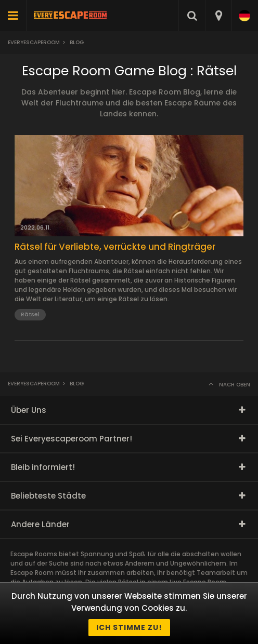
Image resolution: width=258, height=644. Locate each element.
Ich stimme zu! (129, 627)
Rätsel (30, 314)
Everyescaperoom (34, 42)
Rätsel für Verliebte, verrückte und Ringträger (115, 247)
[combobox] (218, 16)
